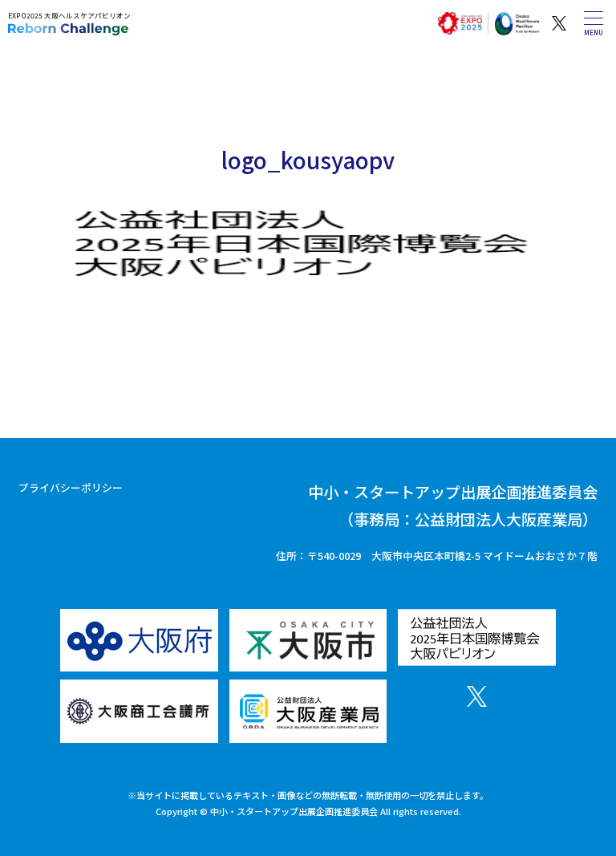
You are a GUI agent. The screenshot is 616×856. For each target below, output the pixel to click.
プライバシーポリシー (71, 487)
